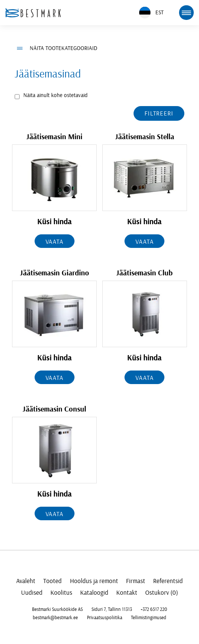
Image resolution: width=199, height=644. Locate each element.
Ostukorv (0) (162, 593)
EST (151, 13)
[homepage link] (33, 13)
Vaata (55, 242)
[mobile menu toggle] (186, 12)
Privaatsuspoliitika (105, 618)
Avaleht (26, 581)
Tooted (52, 581)
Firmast (136, 581)
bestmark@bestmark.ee (55, 618)
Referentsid (168, 581)
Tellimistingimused (149, 618)
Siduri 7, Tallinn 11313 (112, 609)
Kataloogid (94, 593)
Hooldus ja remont (94, 581)
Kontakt (127, 593)
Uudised (32, 593)
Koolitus (61, 593)
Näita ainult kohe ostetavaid (55, 95)
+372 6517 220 (154, 609)
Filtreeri (159, 113)
